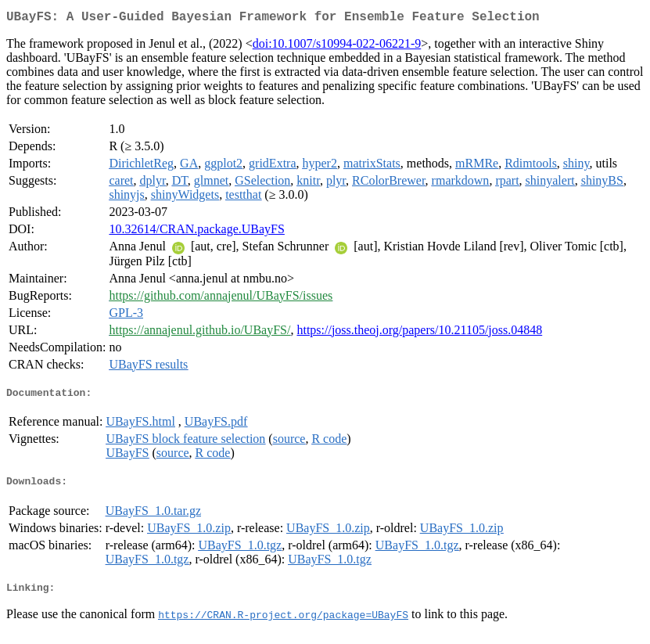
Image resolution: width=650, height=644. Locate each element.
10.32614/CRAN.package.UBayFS (196, 232)
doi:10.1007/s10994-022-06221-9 (337, 47)
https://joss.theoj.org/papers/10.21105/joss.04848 (419, 333)
